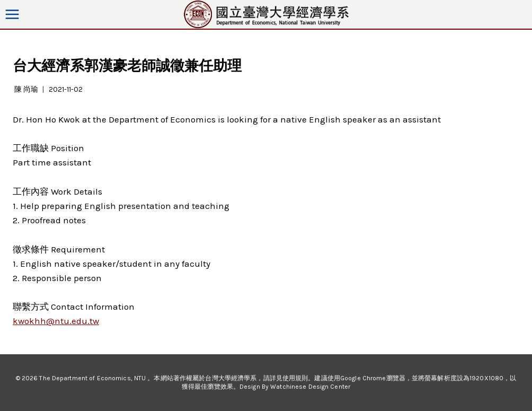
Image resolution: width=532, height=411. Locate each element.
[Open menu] (12, 14)
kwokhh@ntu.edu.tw (56, 321)
